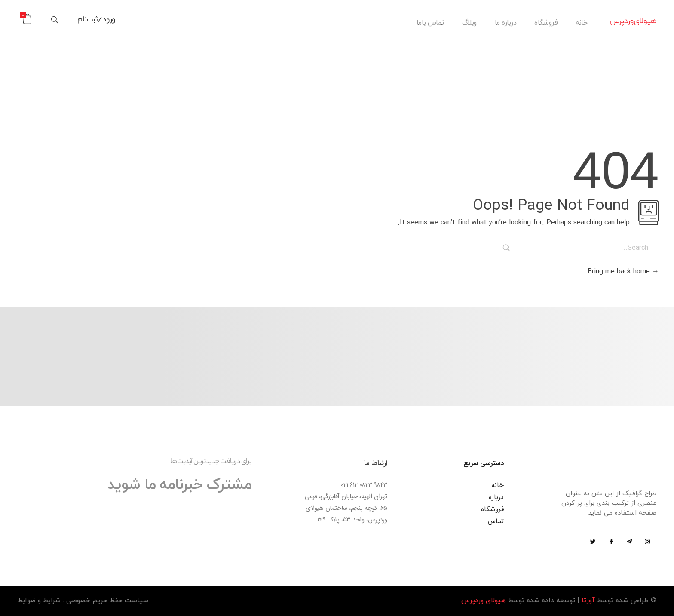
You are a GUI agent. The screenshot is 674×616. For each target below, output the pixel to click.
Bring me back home (623, 271)
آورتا (588, 601)
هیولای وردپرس (484, 601)
